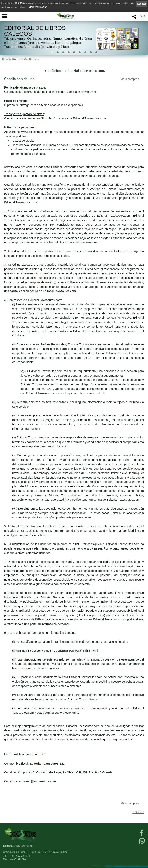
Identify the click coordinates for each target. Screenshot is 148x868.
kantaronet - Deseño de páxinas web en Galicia (127, 865)
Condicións (34, 59)
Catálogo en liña (19, 59)
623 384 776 (20, 856)
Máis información (38, 7)
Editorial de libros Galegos (35, 31)
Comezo (6, 59)
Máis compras (130, 79)
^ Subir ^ (138, 812)
